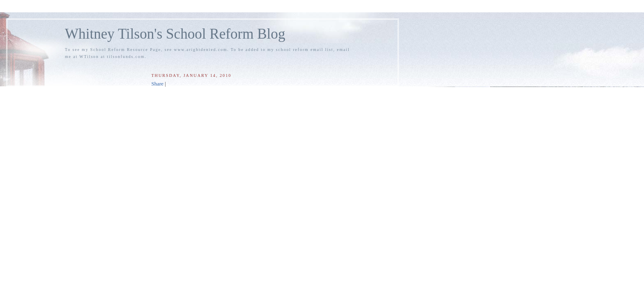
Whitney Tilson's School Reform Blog (175, 34)
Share (157, 84)
